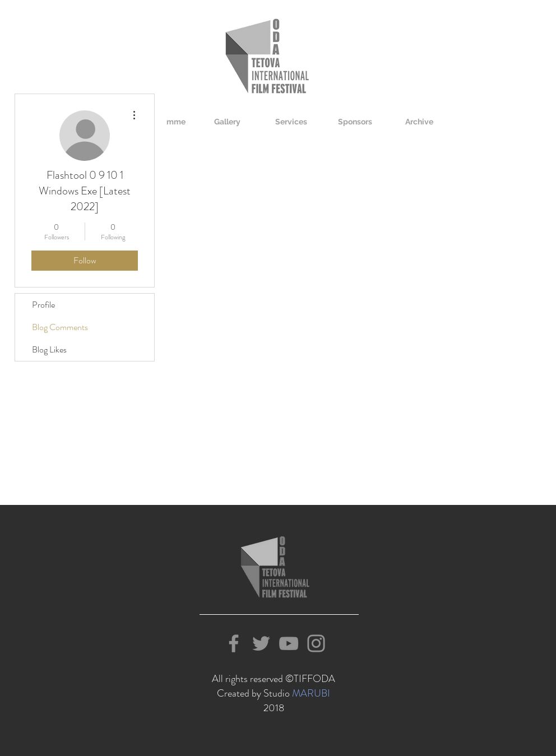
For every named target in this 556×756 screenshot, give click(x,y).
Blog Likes (49, 349)
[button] (227, 122)
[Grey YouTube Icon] (289, 643)
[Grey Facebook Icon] (234, 643)
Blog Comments (60, 327)
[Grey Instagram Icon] (316, 643)
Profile (43, 305)
